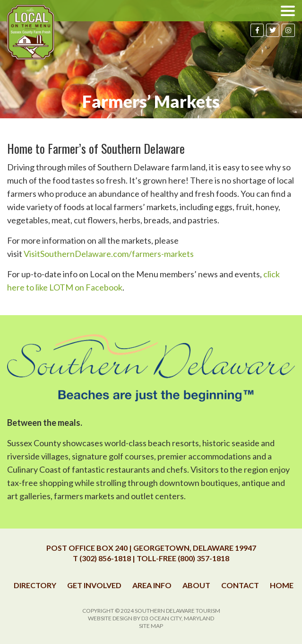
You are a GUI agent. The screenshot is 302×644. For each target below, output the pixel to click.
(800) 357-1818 (203, 558)
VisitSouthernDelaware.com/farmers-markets (109, 254)
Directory (35, 585)
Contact (240, 585)
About (196, 585)
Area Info (152, 585)
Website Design (110, 618)
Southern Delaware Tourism (177, 611)
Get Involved (94, 585)
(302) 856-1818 (105, 558)
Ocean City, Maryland (182, 618)
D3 (145, 618)
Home (282, 585)
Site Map (151, 626)
